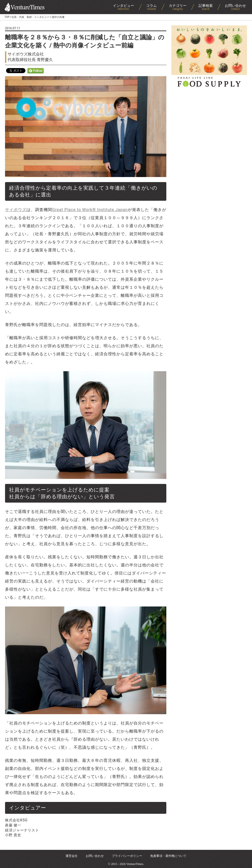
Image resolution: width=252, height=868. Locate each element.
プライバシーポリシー (127, 856)
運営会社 (72, 856)
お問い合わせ (95, 856)
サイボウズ (16, 210)
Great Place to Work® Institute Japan (90, 210)
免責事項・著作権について (168, 856)
